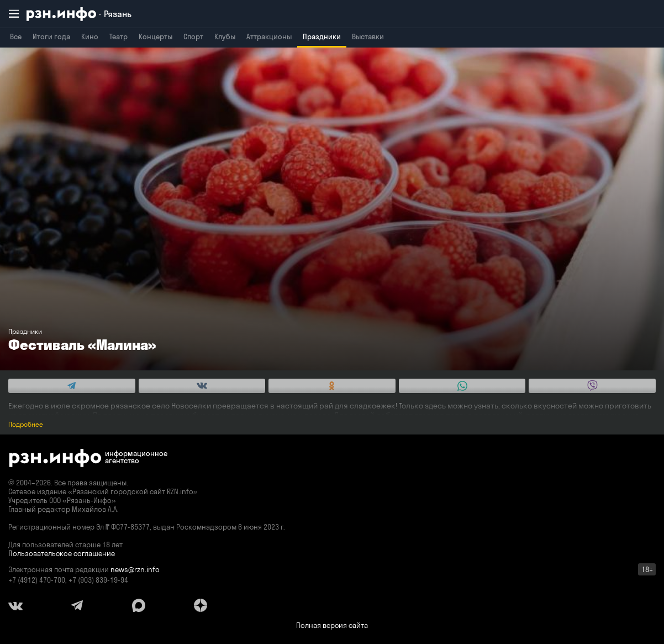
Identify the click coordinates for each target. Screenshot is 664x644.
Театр (118, 36)
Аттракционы (269, 36)
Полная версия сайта (332, 625)
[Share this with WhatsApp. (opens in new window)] (462, 386)
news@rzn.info (135, 569)
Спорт (193, 36)
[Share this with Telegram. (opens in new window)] (72, 386)
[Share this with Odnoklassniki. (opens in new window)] (332, 386)
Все (16, 36)
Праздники (322, 36)
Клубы (225, 36)
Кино (90, 36)
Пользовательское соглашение (62, 553)
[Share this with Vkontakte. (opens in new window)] (202, 386)
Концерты (156, 36)
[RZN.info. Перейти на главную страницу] (79, 14)
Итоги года (51, 36)
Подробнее (26, 424)
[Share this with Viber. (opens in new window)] (592, 386)
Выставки (368, 36)
